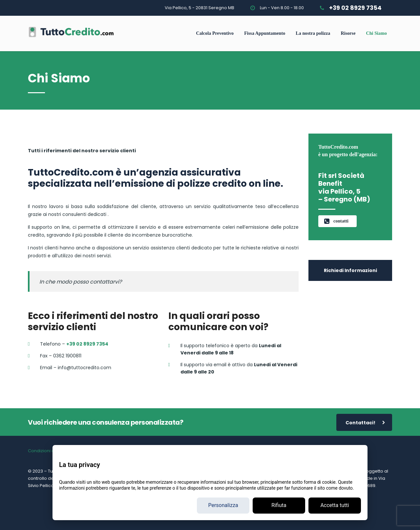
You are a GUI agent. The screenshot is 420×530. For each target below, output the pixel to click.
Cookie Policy (124, 451)
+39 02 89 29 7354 (147, 506)
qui (347, 478)
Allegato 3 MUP (221, 451)
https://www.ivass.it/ (94, 478)
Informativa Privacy (87, 451)
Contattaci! (365, 423)
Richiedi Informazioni (350, 270)
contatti (336, 221)
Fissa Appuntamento (265, 33)
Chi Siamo (376, 33)
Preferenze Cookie (162, 451)
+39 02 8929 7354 (355, 8)
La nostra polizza (313, 33)
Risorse (348, 33)
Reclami (194, 451)
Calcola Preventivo (215, 33)
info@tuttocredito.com (209, 506)
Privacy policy (193, 513)
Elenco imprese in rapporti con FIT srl (279, 451)
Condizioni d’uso (46, 451)
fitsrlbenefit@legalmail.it (274, 506)
